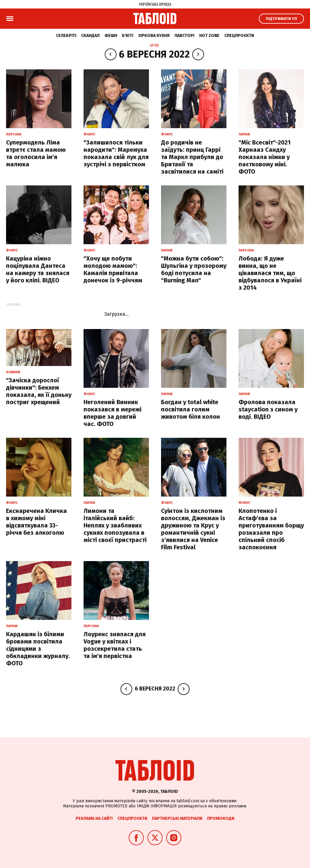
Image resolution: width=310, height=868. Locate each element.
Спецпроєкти (239, 36)
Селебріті (66, 36)
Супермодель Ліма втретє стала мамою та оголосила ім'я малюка (36, 153)
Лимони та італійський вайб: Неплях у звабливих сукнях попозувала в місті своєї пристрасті (115, 525)
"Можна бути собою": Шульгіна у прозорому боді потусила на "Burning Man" (194, 269)
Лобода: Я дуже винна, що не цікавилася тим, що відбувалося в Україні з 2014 (270, 273)
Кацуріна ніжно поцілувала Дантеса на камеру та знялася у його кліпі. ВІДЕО (38, 269)
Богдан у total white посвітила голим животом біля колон (191, 409)
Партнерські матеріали (177, 818)
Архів (154, 45)
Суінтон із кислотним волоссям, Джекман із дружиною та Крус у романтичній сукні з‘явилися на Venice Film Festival (193, 529)
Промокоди (221, 818)
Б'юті (128, 36)
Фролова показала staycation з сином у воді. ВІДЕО (268, 409)
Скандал (90, 36)
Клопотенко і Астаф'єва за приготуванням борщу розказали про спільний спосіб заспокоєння (271, 529)
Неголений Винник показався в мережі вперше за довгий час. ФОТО (112, 413)
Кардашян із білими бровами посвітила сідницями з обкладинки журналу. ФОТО (38, 649)
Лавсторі (184, 36)
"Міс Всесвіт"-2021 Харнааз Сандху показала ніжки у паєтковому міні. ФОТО (265, 157)
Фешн (111, 36)
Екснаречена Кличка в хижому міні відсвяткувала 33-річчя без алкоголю (36, 522)
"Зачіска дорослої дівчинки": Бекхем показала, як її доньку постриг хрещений (39, 391)
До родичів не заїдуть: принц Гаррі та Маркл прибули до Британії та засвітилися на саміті (192, 157)
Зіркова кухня (154, 36)
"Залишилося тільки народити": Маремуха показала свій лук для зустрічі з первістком (116, 153)
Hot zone (209, 36)
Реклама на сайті (94, 818)
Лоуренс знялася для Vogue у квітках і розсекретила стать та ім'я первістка (115, 645)
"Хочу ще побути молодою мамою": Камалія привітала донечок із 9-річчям (113, 269)
